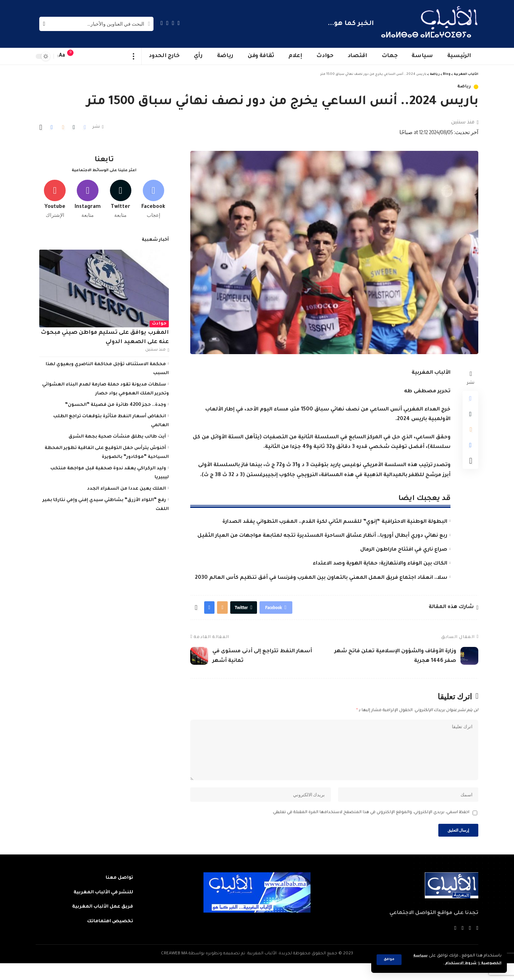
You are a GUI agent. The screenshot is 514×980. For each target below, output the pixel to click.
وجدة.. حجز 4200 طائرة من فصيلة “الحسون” (115, 402)
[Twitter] (173, 23)
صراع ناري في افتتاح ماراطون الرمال (404, 550)
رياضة (464, 87)
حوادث (159, 321)
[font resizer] (62, 56)
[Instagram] (162, 23)
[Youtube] (55, 195)
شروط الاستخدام (455, 963)
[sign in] (85, 56)
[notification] (74, 56)
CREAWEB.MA (174, 971)
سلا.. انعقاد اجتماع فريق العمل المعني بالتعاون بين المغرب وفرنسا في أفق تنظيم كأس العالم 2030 (321, 578)
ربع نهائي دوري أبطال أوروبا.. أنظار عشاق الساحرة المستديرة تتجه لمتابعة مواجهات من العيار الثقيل (322, 536)
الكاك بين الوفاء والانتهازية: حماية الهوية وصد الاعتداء (380, 564)
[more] (134, 56)
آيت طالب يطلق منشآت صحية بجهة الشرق (117, 434)
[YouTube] (167, 23)
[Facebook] (179, 23)
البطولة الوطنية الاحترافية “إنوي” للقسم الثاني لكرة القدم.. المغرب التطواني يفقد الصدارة (335, 522)
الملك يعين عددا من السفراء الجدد (127, 486)
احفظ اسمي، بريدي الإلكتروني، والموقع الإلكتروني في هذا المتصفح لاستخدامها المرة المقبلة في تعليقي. (371, 827)
